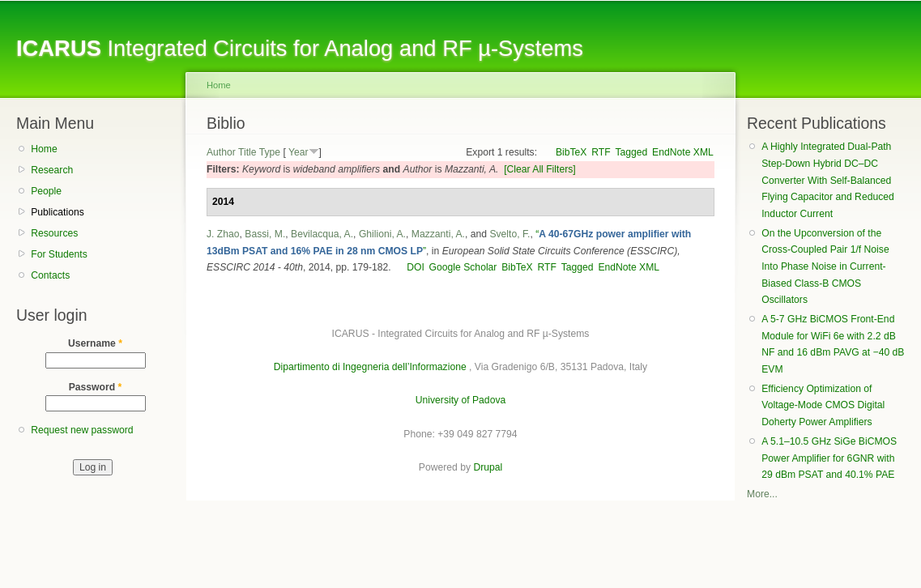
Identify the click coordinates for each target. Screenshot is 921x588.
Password (96, 387)
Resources (54, 233)
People (46, 191)
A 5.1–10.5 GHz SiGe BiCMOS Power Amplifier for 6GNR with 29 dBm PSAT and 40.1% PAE (829, 458)
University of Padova (460, 400)
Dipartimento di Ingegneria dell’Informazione (370, 367)
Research (52, 170)
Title (247, 152)
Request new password (82, 430)
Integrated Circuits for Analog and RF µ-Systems (300, 48)
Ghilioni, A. (382, 234)
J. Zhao (223, 234)
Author (221, 152)
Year (298, 152)
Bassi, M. (265, 234)
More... (762, 494)
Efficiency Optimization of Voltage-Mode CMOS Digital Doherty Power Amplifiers (823, 405)
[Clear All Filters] (540, 169)
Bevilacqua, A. (322, 234)
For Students (59, 254)
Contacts (50, 275)
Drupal (488, 467)
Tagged (631, 152)
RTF (601, 152)
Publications (58, 212)
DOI (416, 267)
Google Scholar (463, 267)
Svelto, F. (510, 234)
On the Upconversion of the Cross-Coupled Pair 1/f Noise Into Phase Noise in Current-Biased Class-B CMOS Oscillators (825, 267)
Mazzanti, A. (438, 234)
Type (270, 152)
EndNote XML (683, 152)
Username (95, 343)
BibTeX (571, 152)
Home (44, 149)
